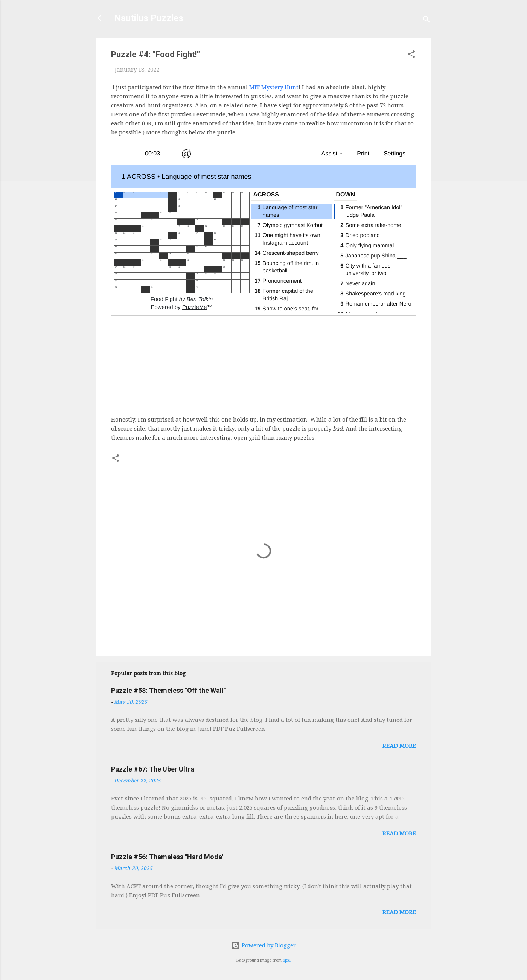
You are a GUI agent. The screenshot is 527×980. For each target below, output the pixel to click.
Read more (399, 746)
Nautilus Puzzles (149, 18)
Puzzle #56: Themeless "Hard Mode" (168, 857)
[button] (411, 56)
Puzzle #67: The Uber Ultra (153, 769)
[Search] (426, 21)
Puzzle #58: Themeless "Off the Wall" (168, 690)
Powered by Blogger (263, 945)
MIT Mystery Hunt (274, 87)
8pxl (287, 960)
